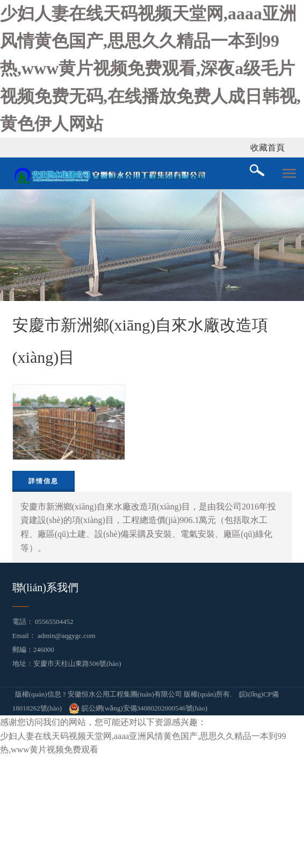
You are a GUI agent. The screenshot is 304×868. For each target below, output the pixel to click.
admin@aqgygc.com (67, 636)
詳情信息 (44, 481)
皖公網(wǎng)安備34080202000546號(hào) (138, 708)
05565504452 (54, 622)
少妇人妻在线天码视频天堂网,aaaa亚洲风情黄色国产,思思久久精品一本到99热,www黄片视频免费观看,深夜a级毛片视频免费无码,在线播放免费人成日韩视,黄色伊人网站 (150, 69)
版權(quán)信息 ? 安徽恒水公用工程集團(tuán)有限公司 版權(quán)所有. (124, 694)
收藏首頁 (267, 148)
